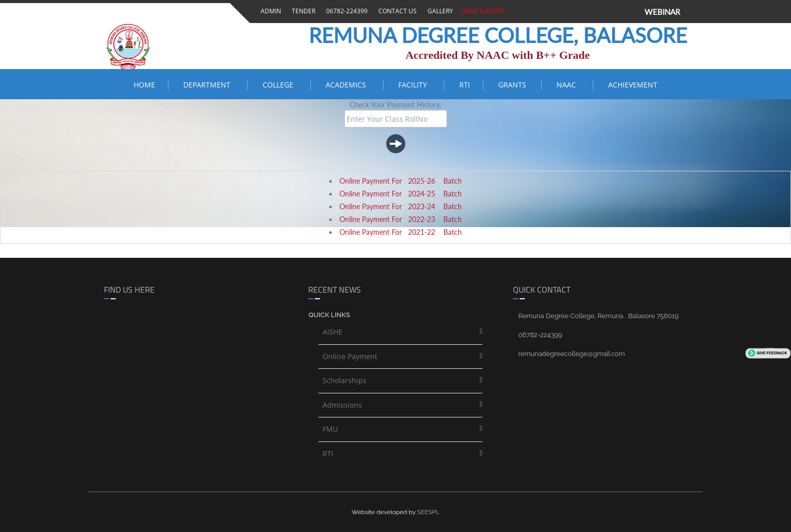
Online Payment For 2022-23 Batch (401, 219)
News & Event (481, 11)
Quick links (329, 315)
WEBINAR (662, 12)
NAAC (568, 85)
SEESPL (429, 512)
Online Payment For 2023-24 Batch (401, 206)
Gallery (439, 11)
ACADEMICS (348, 85)
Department (209, 85)
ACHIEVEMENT (633, 85)
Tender (302, 11)
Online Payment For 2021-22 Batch (401, 232)
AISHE (333, 332)
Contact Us (396, 11)
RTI (465, 85)
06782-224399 (345, 11)
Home (144, 85)
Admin (269, 11)
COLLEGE (280, 85)
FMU (330, 429)
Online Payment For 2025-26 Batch (401, 181)
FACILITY (415, 85)
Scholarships (345, 380)
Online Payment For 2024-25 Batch (401, 194)
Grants (513, 85)
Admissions (342, 405)
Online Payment (350, 356)
